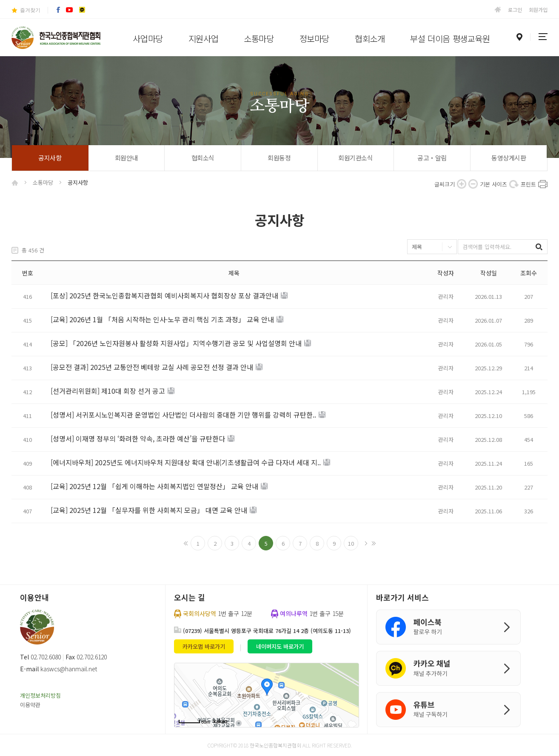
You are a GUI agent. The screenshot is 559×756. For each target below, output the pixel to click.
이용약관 (30, 705)
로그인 (515, 10)
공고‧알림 (432, 158)
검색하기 (540, 247)
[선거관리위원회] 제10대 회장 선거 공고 (108, 391)
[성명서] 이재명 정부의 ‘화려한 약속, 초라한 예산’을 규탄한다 (138, 439)
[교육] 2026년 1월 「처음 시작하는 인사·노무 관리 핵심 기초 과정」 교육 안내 (162, 320)
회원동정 (279, 158)
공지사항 (50, 158)
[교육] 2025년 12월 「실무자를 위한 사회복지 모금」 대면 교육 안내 (149, 510)
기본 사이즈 (514, 184)
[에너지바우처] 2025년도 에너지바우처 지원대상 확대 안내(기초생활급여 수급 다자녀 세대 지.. (186, 463)
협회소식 (203, 158)
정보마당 (314, 39)
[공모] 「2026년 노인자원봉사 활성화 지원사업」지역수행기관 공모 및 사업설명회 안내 (176, 344)
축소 (473, 184)
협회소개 (370, 39)
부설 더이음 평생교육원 (450, 39)
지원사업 (203, 39)
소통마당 (259, 39)
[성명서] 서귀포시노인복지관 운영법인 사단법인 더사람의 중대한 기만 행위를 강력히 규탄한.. (183, 415)
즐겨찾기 (30, 10)
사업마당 (148, 39)
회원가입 (538, 10)
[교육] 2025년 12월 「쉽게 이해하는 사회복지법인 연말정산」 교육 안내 (154, 487)
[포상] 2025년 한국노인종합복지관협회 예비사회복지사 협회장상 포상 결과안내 (164, 296)
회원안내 (126, 158)
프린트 (543, 184)
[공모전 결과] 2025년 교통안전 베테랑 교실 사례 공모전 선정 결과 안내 (152, 367)
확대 (462, 184)
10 (351, 543)
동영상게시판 (509, 158)
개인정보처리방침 (40, 695)
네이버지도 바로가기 (280, 646)
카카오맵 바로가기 (204, 646)
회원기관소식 (355, 158)
